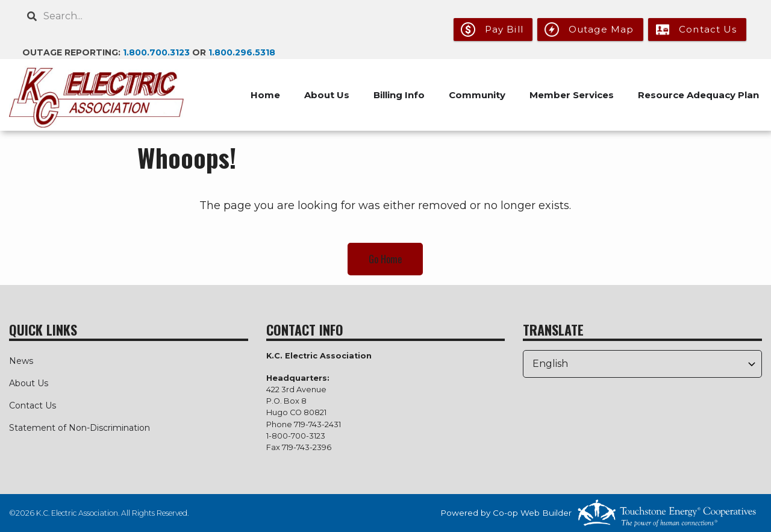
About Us (29, 383)
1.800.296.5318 (242, 52)
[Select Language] (642, 364)
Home (265, 95)
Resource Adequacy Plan (698, 95)
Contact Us (33, 405)
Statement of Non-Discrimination (80, 428)
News (21, 361)
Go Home (385, 259)
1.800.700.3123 (156, 52)
